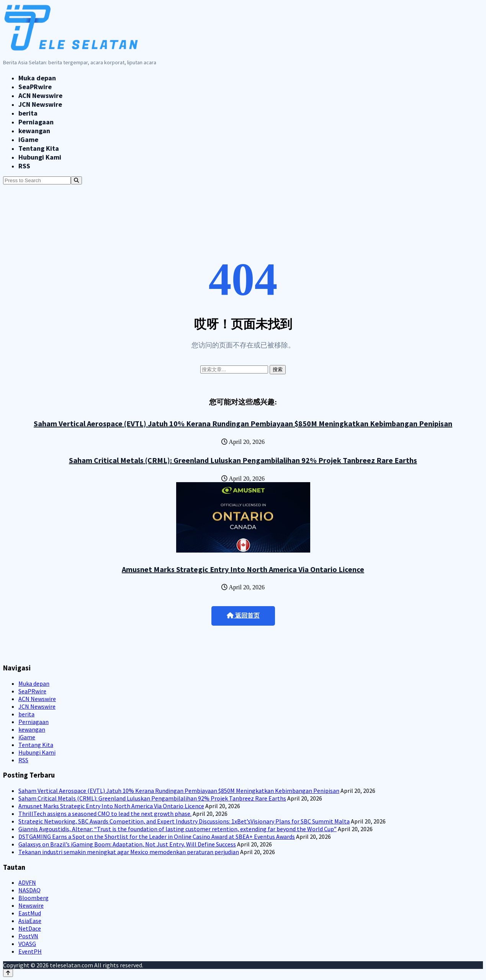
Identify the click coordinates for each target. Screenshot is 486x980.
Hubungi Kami (40, 157)
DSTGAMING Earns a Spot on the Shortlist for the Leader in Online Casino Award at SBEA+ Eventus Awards (157, 837)
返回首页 (243, 616)
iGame (28, 139)
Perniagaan (36, 122)
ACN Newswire (40, 95)
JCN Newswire (40, 104)
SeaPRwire (35, 87)
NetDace (30, 928)
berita (28, 113)
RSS (24, 166)
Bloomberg (34, 898)
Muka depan (37, 78)
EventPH (30, 951)
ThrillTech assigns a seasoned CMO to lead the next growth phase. (105, 814)
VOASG (27, 944)
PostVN (28, 936)
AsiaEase (30, 921)
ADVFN (27, 882)
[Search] (76, 180)
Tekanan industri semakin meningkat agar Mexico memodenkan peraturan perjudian (129, 852)
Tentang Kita (39, 148)
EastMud (30, 913)
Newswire (31, 905)
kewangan (34, 131)
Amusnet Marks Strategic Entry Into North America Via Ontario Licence (243, 569)
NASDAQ (29, 890)
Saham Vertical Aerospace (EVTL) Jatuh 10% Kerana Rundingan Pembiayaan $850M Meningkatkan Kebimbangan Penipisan (243, 423)
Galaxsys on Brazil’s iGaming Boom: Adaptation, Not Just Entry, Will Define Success (127, 844)
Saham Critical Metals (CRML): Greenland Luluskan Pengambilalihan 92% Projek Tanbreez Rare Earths (243, 460)
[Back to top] (8, 973)
